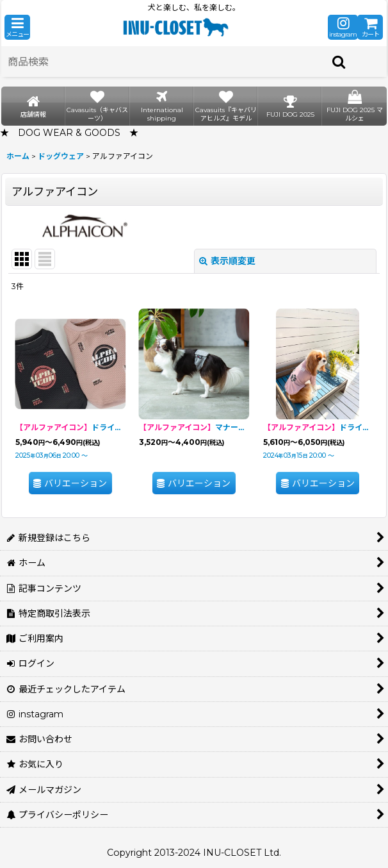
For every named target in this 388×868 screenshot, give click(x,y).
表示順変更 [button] (227, 261)
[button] (17, 27)
